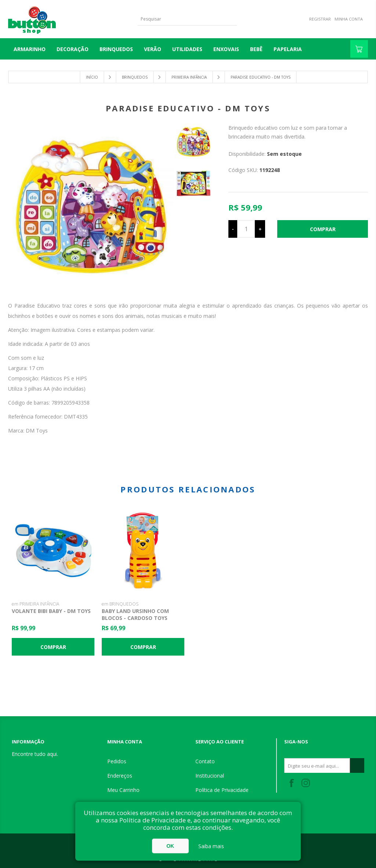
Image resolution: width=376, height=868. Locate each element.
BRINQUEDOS (116, 49)
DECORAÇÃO (73, 49)
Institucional (210, 776)
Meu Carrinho (123, 790)
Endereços (120, 776)
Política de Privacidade (222, 790)
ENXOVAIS (226, 49)
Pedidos (117, 761)
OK (170, 846)
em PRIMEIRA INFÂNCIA (35, 604)
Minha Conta (349, 19)
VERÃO (153, 49)
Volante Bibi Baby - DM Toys (51, 611)
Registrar (320, 19)
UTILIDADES (187, 49)
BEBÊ (256, 49)
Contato (205, 761)
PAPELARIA (288, 49)
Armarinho (30, 49)
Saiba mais (211, 846)
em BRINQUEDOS (120, 604)
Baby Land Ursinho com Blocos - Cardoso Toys (135, 614)
